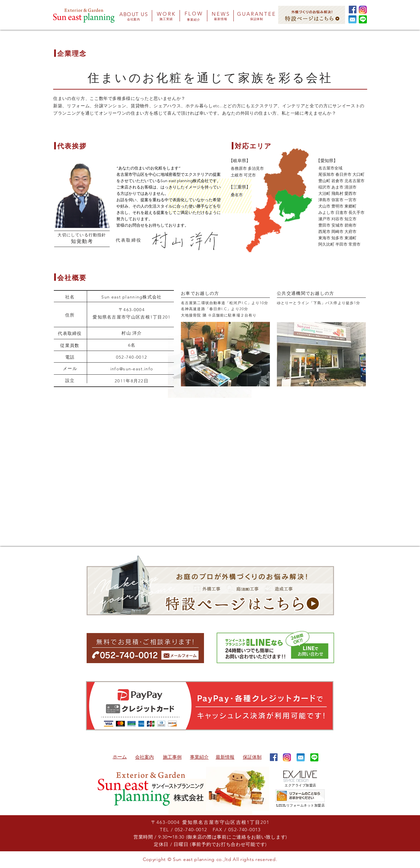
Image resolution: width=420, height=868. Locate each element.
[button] (352, 19)
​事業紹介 (199, 757)
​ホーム (120, 757)
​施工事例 (172, 757)
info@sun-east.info (132, 369)
